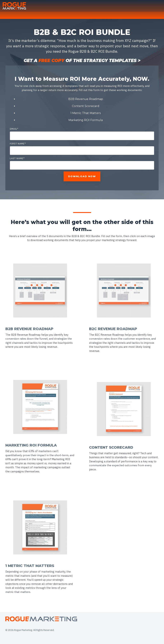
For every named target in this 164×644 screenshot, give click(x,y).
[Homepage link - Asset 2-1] (41, 619)
